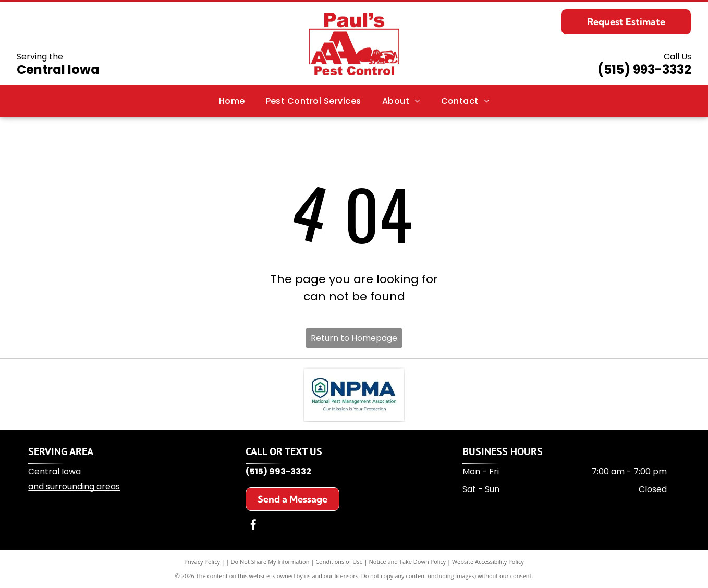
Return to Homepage (354, 338)
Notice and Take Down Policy (408, 562)
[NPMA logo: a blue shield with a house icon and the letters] (354, 395)
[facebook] (253, 526)
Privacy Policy (202, 562)
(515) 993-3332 (644, 70)
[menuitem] (232, 101)
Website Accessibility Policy (488, 562)
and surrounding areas (74, 487)
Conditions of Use (339, 562)
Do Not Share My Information (270, 562)
